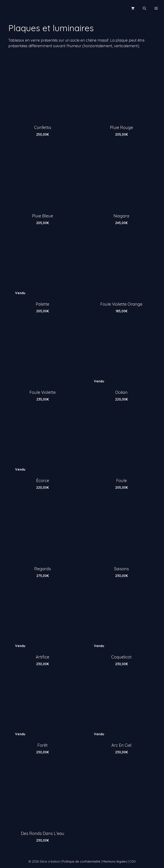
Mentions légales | (116, 861)
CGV (133, 861)
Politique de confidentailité (81, 861)
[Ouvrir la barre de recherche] (144, 8)
